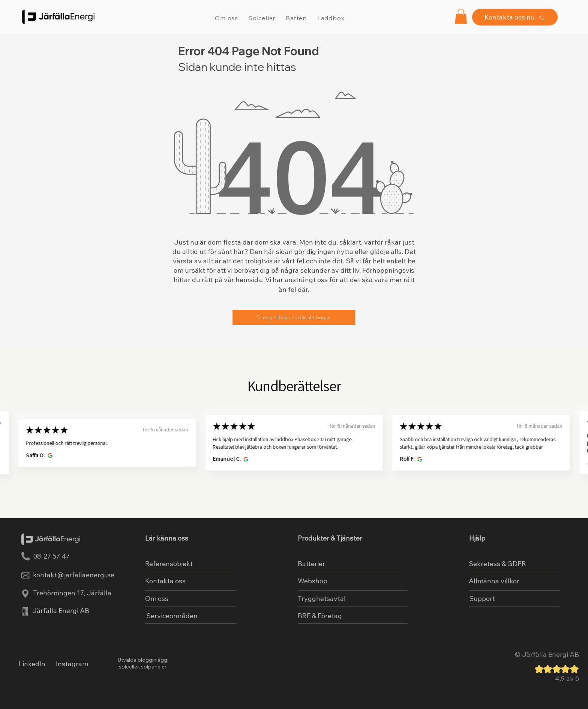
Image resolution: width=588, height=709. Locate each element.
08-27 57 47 (51, 556)
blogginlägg (152, 660)
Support (482, 599)
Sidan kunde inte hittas (237, 67)
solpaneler (154, 667)
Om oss (157, 599)
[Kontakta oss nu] (515, 17)
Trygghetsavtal (322, 599)
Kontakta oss (165, 581)
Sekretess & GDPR (497, 564)
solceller (128, 667)
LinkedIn (32, 664)
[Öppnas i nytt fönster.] (49, 455)
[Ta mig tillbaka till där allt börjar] (294, 317)
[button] (461, 16)
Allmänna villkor (494, 581)
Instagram (72, 664)
